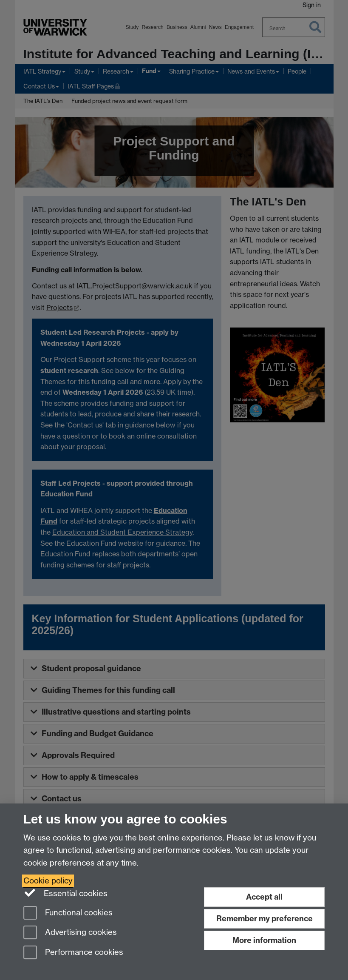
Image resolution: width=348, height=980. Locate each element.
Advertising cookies (70, 933)
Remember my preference (265, 919)
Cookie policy (48, 881)
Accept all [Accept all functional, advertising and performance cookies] (264, 897)
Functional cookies (68, 913)
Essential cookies (66, 893)
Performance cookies (73, 953)
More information (264, 940)
